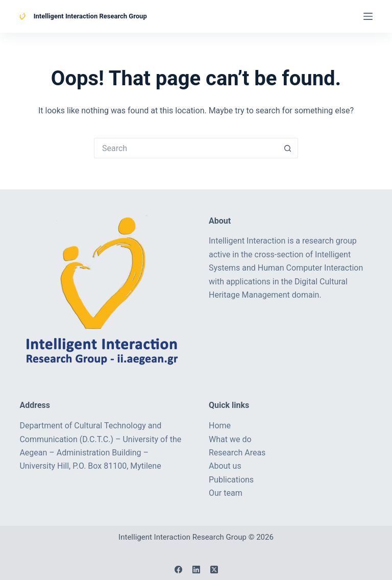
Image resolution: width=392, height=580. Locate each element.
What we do (230, 439)
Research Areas (237, 453)
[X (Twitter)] (214, 570)
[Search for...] (186, 148)
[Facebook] (178, 570)
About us (225, 466)
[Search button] (288, 148)
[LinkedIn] (196, 570)
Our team (226, 493)
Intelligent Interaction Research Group (90, 16)
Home (220, 426)
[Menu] (368, 16)
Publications (231, 480)
